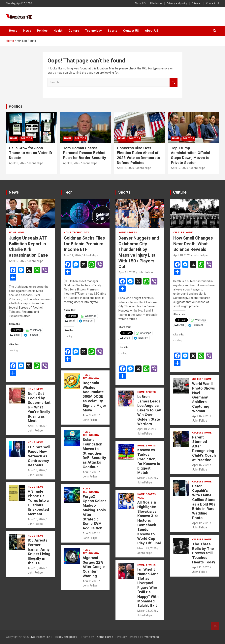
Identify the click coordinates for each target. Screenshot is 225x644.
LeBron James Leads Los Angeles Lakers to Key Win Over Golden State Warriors (149, 410)
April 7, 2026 (90, 472)
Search (174, 82)
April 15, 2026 (201, 465)
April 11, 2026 (127, 272)
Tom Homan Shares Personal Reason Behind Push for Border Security (85, 153)
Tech (68, 192)
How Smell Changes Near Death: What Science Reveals (193, 244)
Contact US (213, 3)
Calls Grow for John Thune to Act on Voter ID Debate (31, 153)
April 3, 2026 (90, 533)
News (27, 31)
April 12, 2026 (201, 523)
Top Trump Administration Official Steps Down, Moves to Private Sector (190, 155)
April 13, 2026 (36, 470)
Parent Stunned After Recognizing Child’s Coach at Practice (204, 449)
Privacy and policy (177, 3)
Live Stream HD (40, 637)
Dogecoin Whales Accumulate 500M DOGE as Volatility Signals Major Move (94, 397)
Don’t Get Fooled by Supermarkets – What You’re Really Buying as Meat (39, 407)
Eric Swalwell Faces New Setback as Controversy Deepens (39, 456)
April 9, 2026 (90, 415)
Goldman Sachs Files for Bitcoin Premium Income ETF (84, 244)
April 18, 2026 (17, 163)
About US (140, 3)
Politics (42, 31)
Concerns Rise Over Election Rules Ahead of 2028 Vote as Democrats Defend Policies (138, 155)
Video (141, 498)
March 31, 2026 (147, 478)
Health (58, 31)
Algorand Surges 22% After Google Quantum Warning (94, 567)
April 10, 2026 (36, 519)
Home (13, 31)
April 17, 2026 (179, 168)
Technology (93, 31)
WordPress (152, 637)
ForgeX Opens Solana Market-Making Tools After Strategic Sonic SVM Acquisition (95, 512)
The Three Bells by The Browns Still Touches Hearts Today (204, 553)
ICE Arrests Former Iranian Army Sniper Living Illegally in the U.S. (39, 552)
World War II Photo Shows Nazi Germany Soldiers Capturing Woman (204, 397)
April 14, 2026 (72, 255)
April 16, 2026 (36, 426)
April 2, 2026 (90, 581)
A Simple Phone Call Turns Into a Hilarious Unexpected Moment (38, 503)
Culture (74, 31)
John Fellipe (36, 163)
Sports (112, 31)
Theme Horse (104, 637)
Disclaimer (156, 3)
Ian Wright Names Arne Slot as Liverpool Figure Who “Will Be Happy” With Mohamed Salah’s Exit (148, 587)
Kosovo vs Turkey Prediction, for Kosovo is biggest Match (149, 461)
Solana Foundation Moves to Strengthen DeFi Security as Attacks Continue (94, 453)
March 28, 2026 (147, 548)
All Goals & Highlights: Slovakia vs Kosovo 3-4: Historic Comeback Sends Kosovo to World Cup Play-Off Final (149, 523)
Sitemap (197, 3)
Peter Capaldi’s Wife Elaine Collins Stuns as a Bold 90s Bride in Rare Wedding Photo (204, 502)
